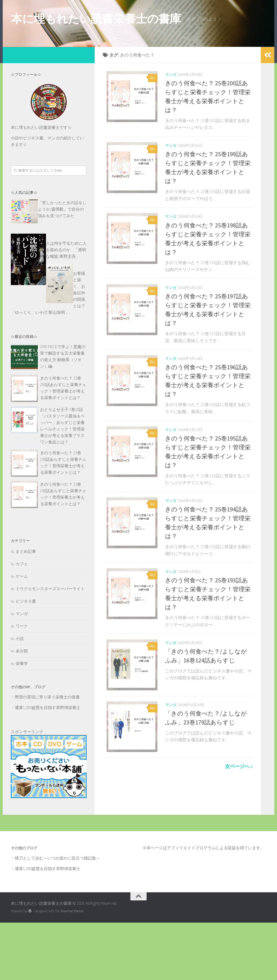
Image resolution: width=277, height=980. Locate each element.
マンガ (171, 132)
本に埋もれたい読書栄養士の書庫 (96, 19)
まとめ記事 (26, 609)
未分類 (22, 708)
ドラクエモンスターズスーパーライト (50, 646)
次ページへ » (239, 830)
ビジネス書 (26, 659)
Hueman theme (72, 968)
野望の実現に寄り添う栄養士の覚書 (47, 754)
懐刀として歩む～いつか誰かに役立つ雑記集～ (57, 915)
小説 (20, 696)
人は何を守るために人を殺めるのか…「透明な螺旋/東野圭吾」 (66, 307)
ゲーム (22, 634)
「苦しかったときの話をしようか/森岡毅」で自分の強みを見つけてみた (62, 267)
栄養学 (22, 721)
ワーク (22, 683)
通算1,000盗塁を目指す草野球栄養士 (48, 765)
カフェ (22, 621)
